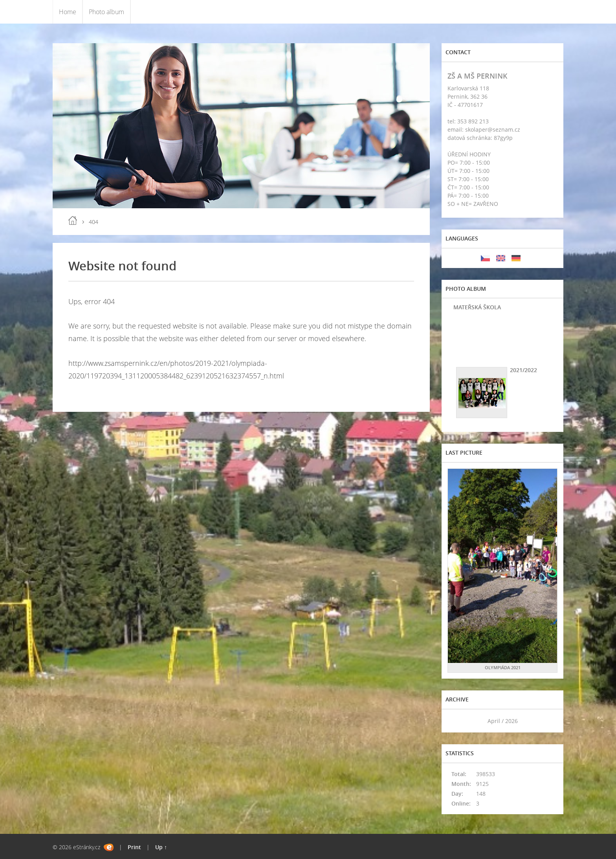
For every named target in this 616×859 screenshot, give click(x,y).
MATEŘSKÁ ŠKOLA (477, 307)
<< (456, 721)
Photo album (106, 12)
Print (134, 847)
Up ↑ (161, 847)
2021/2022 (523, 370)
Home (68, 12)
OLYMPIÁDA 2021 (503, 667)
